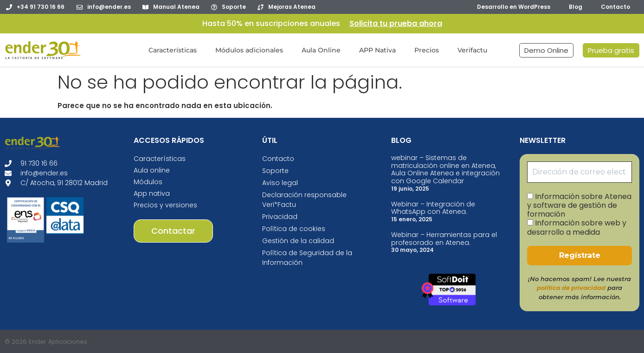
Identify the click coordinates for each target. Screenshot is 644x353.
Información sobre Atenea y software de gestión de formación (579, 205)
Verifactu (472, 50)
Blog (576, 7)
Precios (427, 50)
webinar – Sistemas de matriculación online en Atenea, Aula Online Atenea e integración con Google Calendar (445, 169)
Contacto (615, 7)
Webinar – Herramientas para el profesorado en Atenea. (444, 239)
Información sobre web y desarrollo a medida (577, 227)
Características (173, 50)
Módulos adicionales (249, 50)
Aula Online (321, 50)
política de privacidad (571, 288)
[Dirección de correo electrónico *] (580, 172)
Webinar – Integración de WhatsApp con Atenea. (433, 208)
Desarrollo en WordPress (514, 7)
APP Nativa (377, 50)
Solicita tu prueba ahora (396, 23)
